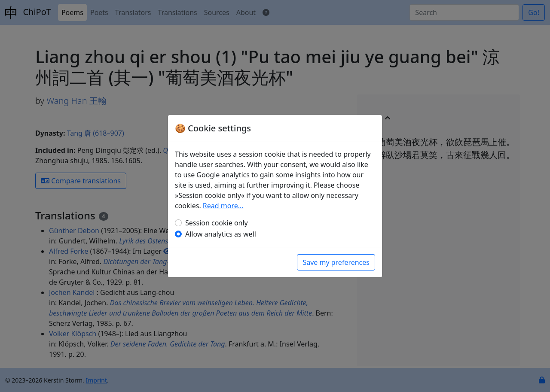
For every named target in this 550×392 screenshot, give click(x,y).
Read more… (223, 206)
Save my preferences (336, 262)
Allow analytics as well (221, 234)
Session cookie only (217, 223)
